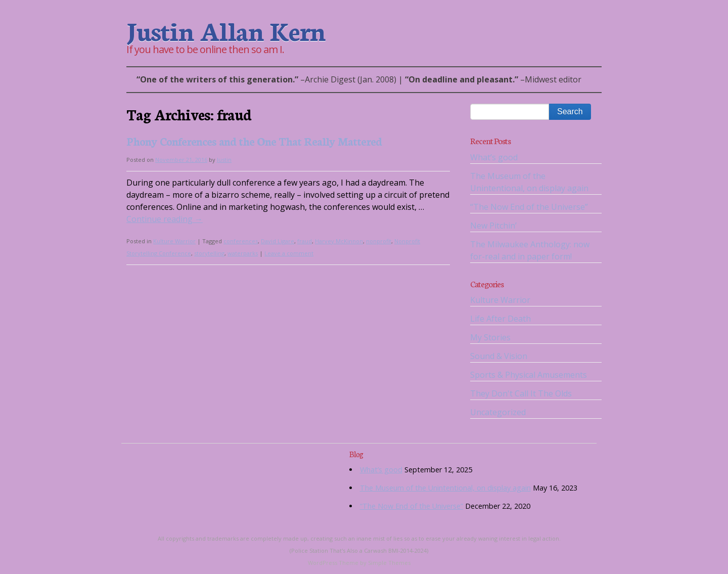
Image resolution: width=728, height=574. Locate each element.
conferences (241, 241)
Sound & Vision (499, 356)
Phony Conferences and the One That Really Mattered (254, 141)
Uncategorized (498, 412)
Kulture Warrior (174, 241)
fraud (305, 241)
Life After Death (500, 319)
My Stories (490, 337)
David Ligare (278, 241)
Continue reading (165, 219)
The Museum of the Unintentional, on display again (445, 488)
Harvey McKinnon (339, 241)
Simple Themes (389, 563)
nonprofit (379, 241)
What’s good (494, 157)
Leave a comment (289, 253)
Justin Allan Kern (226, 30)
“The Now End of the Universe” (529, 207)
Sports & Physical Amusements (529, 375)
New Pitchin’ (493, 226)
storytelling (209, 253)
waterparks (243, 253)
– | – (359, 79)
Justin (224, 160)
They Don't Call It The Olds (521, 393)
